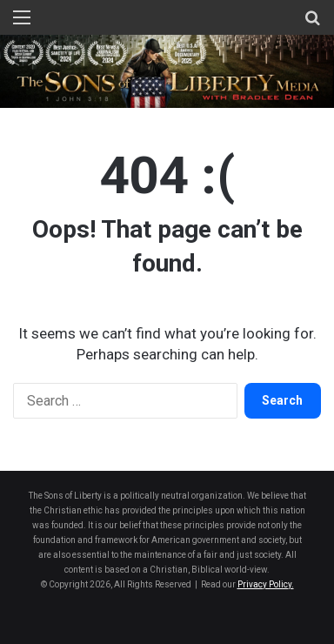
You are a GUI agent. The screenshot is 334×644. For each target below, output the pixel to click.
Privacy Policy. (266, 584)
